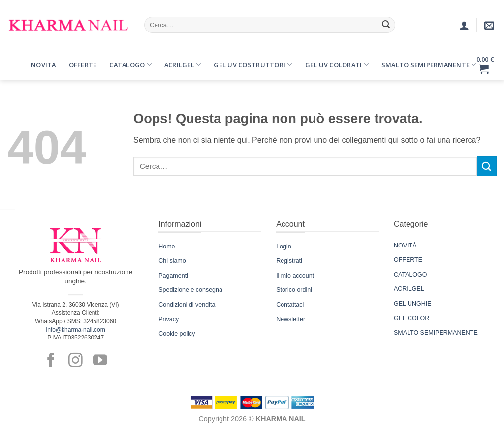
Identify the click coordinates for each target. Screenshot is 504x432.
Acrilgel (183, 65)
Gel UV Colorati (337, 65)
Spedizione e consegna (190, 290)
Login (284, 247)
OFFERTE (408, 260)
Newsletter (291, 319)
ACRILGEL (409, 289)
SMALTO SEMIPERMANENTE (436, 333)
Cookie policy (177, 334)
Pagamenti (173, 276)
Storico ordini (294, 290)
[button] (16, 58)
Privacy (169, 319)
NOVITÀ (405, 246)
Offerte (83, 65)
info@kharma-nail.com (76, 330)
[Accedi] (464, 25)
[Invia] (386, 25)
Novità (44, 65)
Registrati (289, 261)
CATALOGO (410, 275)
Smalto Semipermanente (429, 65)
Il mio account (295, 276)
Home (167, 247)
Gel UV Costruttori (253, 65)
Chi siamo (172, 261)
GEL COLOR (411, 318)
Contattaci (290, 305)
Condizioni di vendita (187, 305)
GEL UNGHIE (412, 304)
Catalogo (130, 65)
